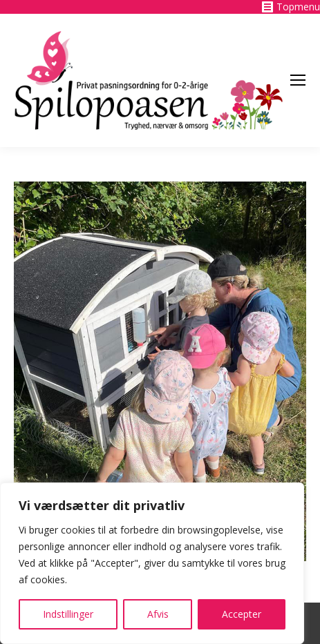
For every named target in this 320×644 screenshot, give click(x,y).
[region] (152, 563)
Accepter (242, 614)
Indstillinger (68, 614)
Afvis (158, 614)
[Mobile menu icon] (298, 80)
